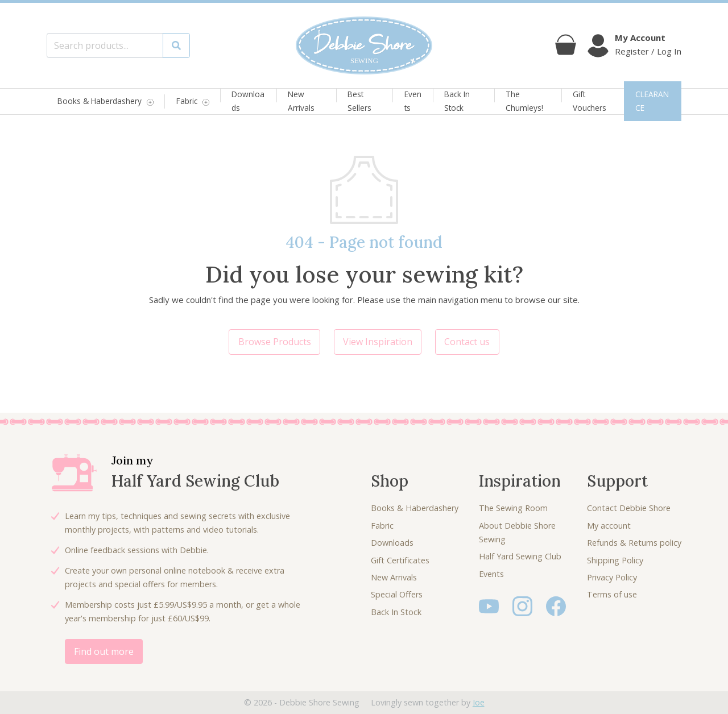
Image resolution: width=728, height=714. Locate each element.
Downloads (248, 101)
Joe (479, 702)
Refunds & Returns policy (634, 543)
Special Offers (397, 594)
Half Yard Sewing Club (520, 556)
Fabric (187, 101)
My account (609, 526)
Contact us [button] (467, 342)
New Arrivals (301, 101)
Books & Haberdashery (100, 101)
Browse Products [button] (275, 342)
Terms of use (612, 594)
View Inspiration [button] (378, 342)
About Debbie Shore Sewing (517, 532)
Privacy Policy (612, 577)
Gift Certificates (400, 560)
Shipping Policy (615, 560)
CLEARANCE (652, 101)
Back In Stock (457, 101)
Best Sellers (359, 101)
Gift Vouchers (590, 101)
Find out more (104, 651)
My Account (640, 38)
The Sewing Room (513, 508)
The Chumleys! (524, 101)
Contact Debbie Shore (629, 508)
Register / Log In (648, 51)
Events (413, 101)
